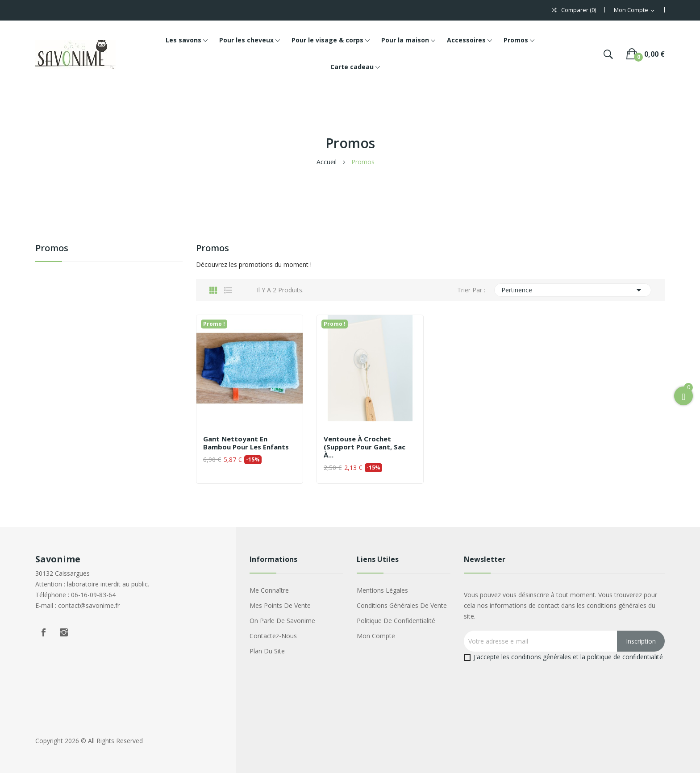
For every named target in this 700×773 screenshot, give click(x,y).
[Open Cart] (683, 396)
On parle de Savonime (282, 621)
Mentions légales (382, 590)
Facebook (43, 632)
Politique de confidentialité (396, 621)
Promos (52, 249)
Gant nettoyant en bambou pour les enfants (246, 443)
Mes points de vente (280, 605)
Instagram (64, 632)
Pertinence (573, 290)
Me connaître (269, 590)
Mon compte (376, 636)
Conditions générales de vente (402, 605)
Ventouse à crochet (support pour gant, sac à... (365, 447)
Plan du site (267, 651)
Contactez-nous (273, 636)
